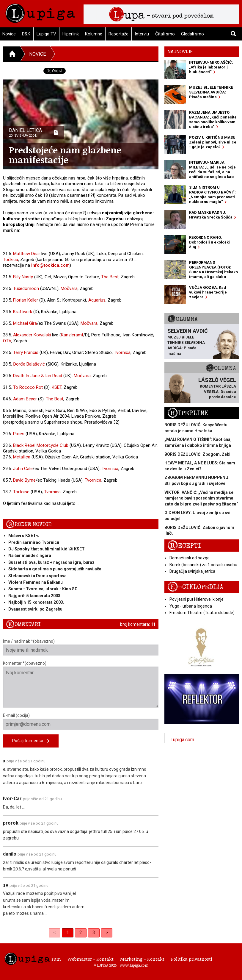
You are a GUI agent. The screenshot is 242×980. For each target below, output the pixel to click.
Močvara (69, 288)
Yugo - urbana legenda (191, 606)
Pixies (19, 434)
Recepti (184, 546)
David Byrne (24, 480)
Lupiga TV (46, 34)
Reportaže (118, 34)
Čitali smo (165, 34)
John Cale (23, 469)
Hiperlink (71, 34)
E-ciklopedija (195, 587)
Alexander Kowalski (32, 335)
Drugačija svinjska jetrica (192, 571)
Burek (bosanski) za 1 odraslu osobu (203, 565)
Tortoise (21, 492)
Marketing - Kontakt (142, 959)
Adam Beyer (25, 399)
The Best (110, 277)
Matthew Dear (27, 254)
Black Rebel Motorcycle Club (41, 445)
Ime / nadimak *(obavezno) (81, 647)
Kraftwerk (23, 312)
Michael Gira (25, 323)
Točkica (11, 260)
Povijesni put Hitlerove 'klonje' (197, 599)
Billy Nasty (23, 277)
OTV (7, 341)
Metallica (22, 457)
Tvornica (122, 352)
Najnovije (180, 52)
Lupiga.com (182, 740)
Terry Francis (26, 352)
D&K (26, 34)
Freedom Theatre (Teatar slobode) (202, 613)
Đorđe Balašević (29, 364)
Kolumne (94, 34)
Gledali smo (192, 34)
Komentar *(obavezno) (81, 684)
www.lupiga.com (134, 965)
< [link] (55, 933)
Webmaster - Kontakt (91, 959)
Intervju (142, 34)
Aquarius (97, 300)
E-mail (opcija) (81, 721)
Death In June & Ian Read (38, 376)
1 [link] (68, 933)
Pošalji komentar (31, 741)
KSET (57, 387)
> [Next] (107, 933)
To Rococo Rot (28, 387)
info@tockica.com (50, 265)
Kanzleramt (72, 335)
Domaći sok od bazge (190, 558)
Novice (37, 54)
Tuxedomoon (26, 288)
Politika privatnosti (192, 959)
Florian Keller (26, 300)
